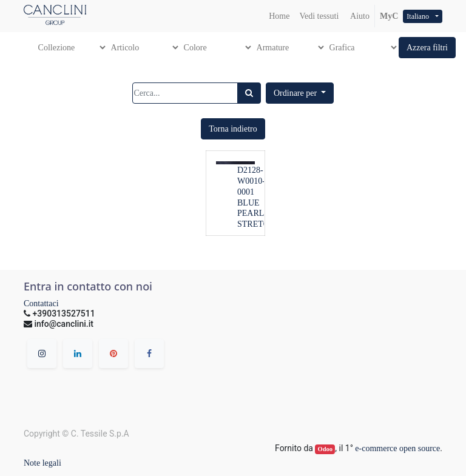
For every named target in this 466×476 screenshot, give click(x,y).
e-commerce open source (397, 448)
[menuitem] (279, 16)
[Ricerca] (249, 93)
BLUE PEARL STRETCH (256, 214)
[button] (427, 48)
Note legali (42, 463)
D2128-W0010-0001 (251, 181)
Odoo (326, 449)
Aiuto (359, 16)
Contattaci (41, 303)
